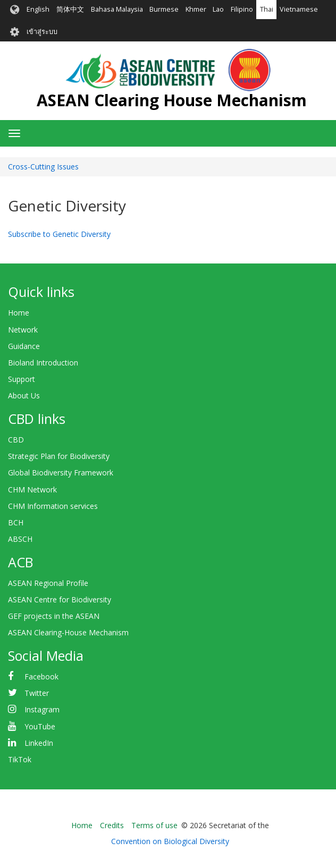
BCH (16, 522)
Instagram (42, 709)
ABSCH (20, 539)
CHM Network (32, 490)
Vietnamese (299, 9)
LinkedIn (39, 743)
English (38, 9)
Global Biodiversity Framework (61, 473)
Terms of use (154, 825)
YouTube (40, 726)
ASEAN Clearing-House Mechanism (68, 632)
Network (23, 330)
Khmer (196, 9)
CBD (16, 440)
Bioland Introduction (43, 363)
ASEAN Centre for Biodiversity (60, 599)
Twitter (37, 693)
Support (22, 379)
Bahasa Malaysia (117, 9)
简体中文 (70, 9)
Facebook (41, 676)
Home (19, 313)
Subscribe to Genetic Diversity (59, 234)
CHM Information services (53, 506)
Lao (218, 9)
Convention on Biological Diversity (170, 841)
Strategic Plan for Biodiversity (59, 456)
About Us (24, 395)
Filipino (242, 9)
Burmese (164, 9)
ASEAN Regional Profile (48, 583)
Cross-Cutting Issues (43, 167)
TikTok (20, 759)
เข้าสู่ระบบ (42, 32)
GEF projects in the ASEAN (54, 616)
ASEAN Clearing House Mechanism (172, 100)
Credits (112, 825)
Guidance (24, 346)
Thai (267, 9)
